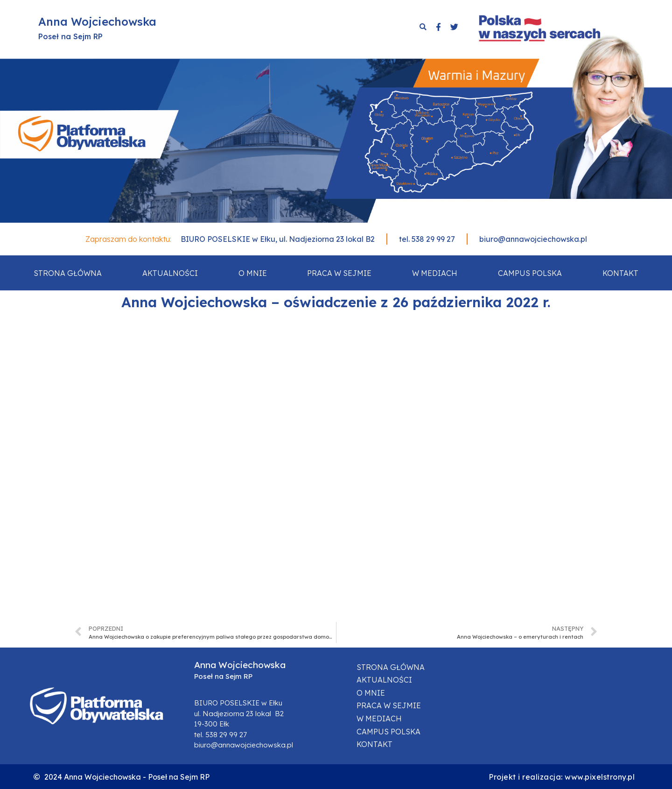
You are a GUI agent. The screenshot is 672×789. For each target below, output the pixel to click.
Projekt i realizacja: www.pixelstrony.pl (562, 777)
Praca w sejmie (339, 273)
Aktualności (170, 273)
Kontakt (620, 273)
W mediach (435, 273)
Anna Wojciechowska (97, 21)
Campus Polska (530, 273)
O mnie (253, 273)
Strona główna (68, 273)
